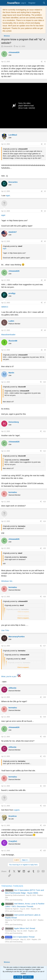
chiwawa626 (8, 46)
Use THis (5, 630)
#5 (45, 241)
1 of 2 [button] (16, 860)
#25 (44, 851)
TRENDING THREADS (12, 886)
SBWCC (5, 307)
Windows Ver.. (7, 581)
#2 (45, 144)
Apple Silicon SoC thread (20, 928)
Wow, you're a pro (9, 676)
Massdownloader (8, 335)
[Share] (42, 62)
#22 (44, 786)
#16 (44, 597)
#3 (45, 191)
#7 (45, 303)
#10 (44, 382)
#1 (45, 62)
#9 (45, 350)
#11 (44, 431)
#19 (44, 717)
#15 (44, 548)
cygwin (17, 810)
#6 (45, 280)
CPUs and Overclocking (14, 900)
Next (25, 860)
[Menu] (3, 3)
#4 (45, 211)
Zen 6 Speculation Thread (20, 937)
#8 (45, 330)
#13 (44, 502)
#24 (44, 825)
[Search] (44, 3)
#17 (44, 646)
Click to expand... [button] (24, 618)
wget (8, 195)
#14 (44, 521)
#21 (44, 756)
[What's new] (39, 3)
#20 (44, 737)
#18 (44, 697)
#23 (44, 806)
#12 (44, 451)
